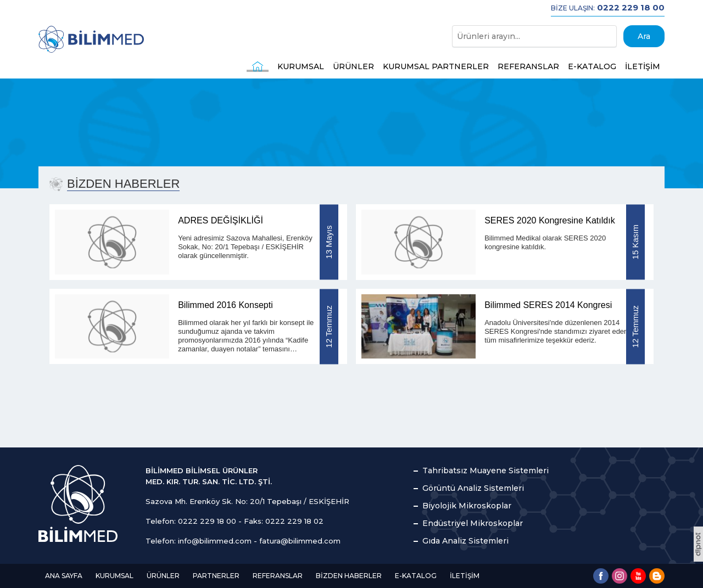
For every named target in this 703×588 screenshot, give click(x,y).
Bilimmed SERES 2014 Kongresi (548, 305)
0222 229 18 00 (207, 521)
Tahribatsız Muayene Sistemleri (486, 471)
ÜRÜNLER (353, 66)
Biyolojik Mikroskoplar (467, 506)
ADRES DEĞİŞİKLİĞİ (221, 220)
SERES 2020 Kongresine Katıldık (549, 220)
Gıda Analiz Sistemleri (465, 541)
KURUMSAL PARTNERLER (436, 66)
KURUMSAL (301, 66)
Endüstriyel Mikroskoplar (473, 523)
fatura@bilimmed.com (300, 541)
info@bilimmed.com (215, 541)
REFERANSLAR (528, 66)
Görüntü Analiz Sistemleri (473, 488)
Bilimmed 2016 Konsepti (225, 305)
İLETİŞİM (643, 66)
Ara (644, 36)
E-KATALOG (592, 66)
